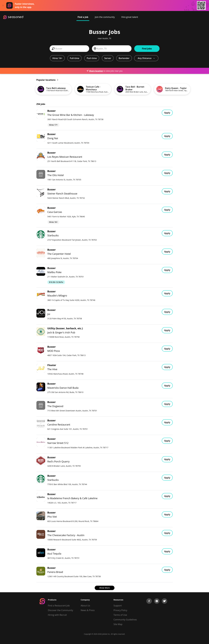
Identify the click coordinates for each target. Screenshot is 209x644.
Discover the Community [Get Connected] (60, 610)
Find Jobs (147, 49)
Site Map (118, 624)
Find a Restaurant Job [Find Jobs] (59, 606)
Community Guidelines (125, 620)
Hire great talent (130, 17)
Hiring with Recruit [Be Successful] (57, 615)
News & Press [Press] (88, 610)
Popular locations (47, 80)
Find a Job (83, 17)
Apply (167, 113)
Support (118, 606)
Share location (95, 71)
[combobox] (69, 49)
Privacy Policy (120, 610)
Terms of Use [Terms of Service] (120, 615)
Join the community (105, 17)
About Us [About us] (85, 606)
